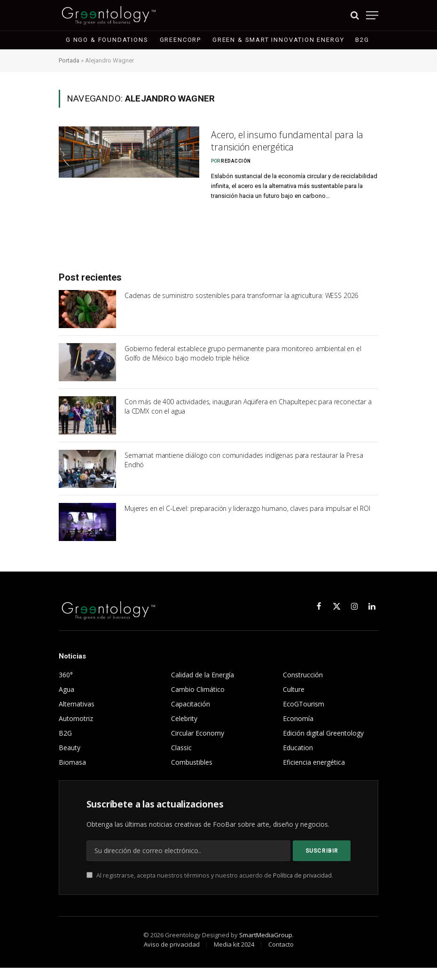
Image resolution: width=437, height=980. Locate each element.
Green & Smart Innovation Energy (278, 40)
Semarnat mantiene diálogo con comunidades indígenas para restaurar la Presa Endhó (244, 472)
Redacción (236, 163)
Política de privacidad (302, 888)
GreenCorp (180, 40)
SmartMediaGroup (266, 947)
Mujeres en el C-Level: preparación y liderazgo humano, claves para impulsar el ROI (247, 521)
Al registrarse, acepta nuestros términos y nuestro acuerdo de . (210, 888)
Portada (69, 60)
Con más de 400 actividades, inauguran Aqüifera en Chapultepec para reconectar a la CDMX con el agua (248, 419)
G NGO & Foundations (107, 40)
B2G (362, 40)
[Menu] (372, 15)
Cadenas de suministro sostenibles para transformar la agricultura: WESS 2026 (241, 308)
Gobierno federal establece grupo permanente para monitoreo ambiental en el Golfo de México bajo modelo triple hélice (243, 365)
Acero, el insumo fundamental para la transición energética (292, 142)
